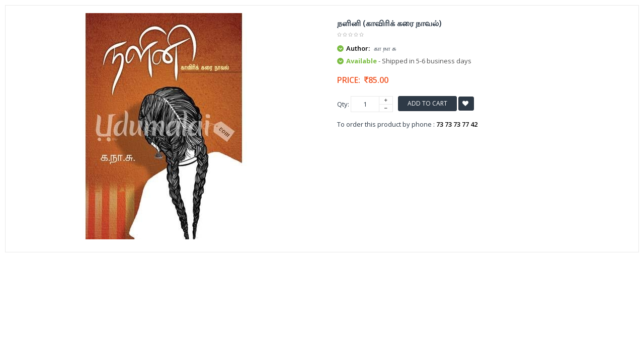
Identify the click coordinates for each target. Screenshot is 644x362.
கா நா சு (385, 48)
